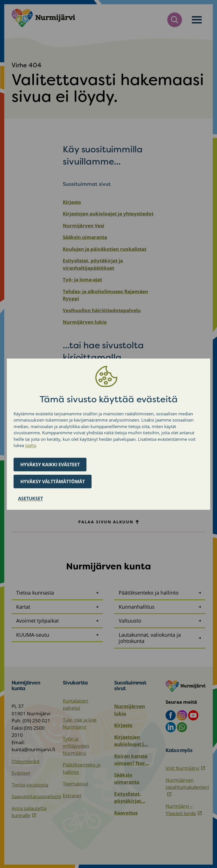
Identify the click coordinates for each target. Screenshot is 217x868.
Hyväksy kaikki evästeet (50, 465)
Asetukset (31, 498)
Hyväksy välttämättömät (53, 481)
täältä (31, 445)
